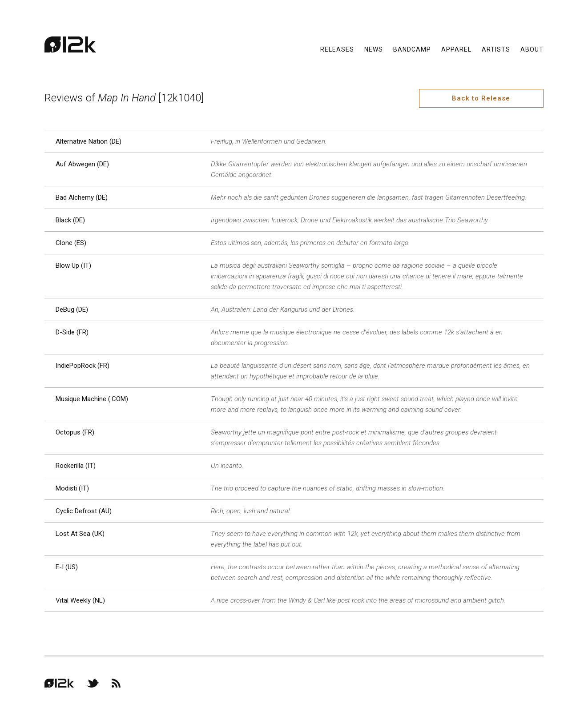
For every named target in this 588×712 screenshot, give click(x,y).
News (374, 49)
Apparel (456, 49)
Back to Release (481, 98)
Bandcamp (412, 49)
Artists (496, 49)
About (532, 49)
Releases (337, 49)
